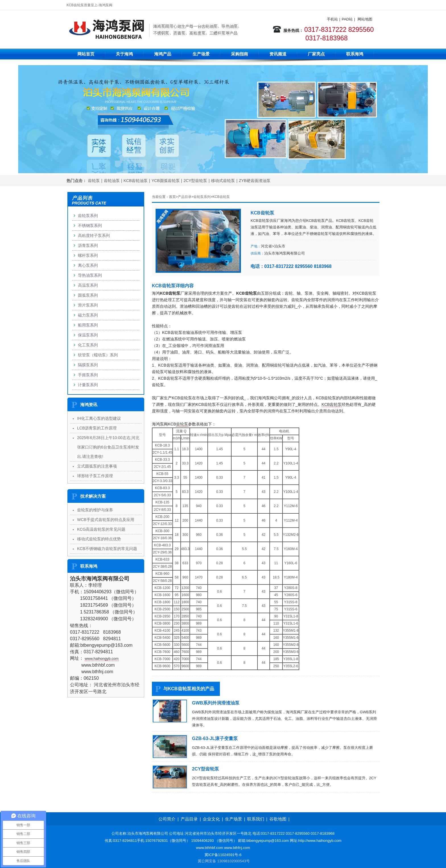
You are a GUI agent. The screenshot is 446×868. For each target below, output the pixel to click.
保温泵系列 (88, 335)
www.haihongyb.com (102, 659)
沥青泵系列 (88, 245)
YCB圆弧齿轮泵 (166, 181)
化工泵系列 (88, 345)
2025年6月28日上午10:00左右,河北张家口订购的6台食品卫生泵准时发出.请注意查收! (108, 447)
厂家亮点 (316, 54)
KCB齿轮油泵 (136, 181)
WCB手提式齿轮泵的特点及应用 (106, 520)
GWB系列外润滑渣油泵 (216, 703)
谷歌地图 (278, 819)
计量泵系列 (88, 385)
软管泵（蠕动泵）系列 (98, 355)
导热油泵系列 (90, 275)
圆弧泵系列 (88, 295)
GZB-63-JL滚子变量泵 (215, 738)
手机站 (332, 19)
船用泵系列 (88, 325)
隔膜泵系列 (88, 365)
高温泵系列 (88, 285)
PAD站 (347, 19)
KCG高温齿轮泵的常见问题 (101, 529)
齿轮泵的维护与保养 (95, 510)
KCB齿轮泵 (221, 197)
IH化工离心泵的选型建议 (99, 418)
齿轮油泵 (112, 181)
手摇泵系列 (88, 375)
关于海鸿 (124, 54)
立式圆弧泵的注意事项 (97, 466)
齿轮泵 (94, 181)
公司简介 (167, 819)
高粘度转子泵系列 (94, 235)
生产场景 (201, 54)
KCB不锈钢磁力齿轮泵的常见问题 (107, 549)
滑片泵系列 (88, 305)
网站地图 (365, 19)
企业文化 (211, 819)
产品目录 (185, 197)
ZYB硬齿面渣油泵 (255, 181)
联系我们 (256, 819)
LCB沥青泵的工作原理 (97, 428)
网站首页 (86, 54)
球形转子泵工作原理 (95, 476)
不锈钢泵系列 (90, 226)
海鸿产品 (163, 54)
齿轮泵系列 (202, 197)
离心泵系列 (88, 265)
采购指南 (239, 54)
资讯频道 (278, 54)
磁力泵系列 (88, 315)
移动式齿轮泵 (223, 181)
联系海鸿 (355, 54)
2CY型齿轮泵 (195, 181)
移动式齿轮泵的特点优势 (99, 539)
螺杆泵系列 (88, 255)
